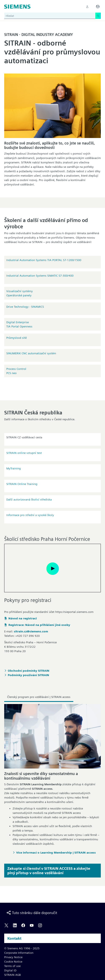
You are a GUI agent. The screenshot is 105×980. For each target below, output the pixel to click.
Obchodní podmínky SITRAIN (29, 671)
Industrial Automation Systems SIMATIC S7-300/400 (40, 276)
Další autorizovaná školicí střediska (29, 499)
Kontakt (14, 938)
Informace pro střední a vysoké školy (30, 515)
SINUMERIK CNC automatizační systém (31, 353)
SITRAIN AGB (12, 975)
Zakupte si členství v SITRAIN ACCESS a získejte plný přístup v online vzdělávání (49, 871)
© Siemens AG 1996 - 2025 (22, 948)
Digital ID (10, 970)
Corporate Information (19, 953)
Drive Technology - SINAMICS (25, 307)
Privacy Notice (13, 957)
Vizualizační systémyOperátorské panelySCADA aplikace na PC (20, 293)
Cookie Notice (13, 962)
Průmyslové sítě (16, 338)
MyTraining (14, 468)
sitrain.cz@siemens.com (31, 631)
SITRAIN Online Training (22, 484)
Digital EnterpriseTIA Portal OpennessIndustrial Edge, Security (22, 324)
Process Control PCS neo (16, 371)
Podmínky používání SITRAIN (28, 675)
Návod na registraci (23, 618)
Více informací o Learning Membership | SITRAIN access (56, 853)
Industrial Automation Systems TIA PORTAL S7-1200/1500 (44, 260)
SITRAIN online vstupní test (24, 453)
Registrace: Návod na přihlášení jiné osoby (39, 625)
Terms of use (12, 966)
